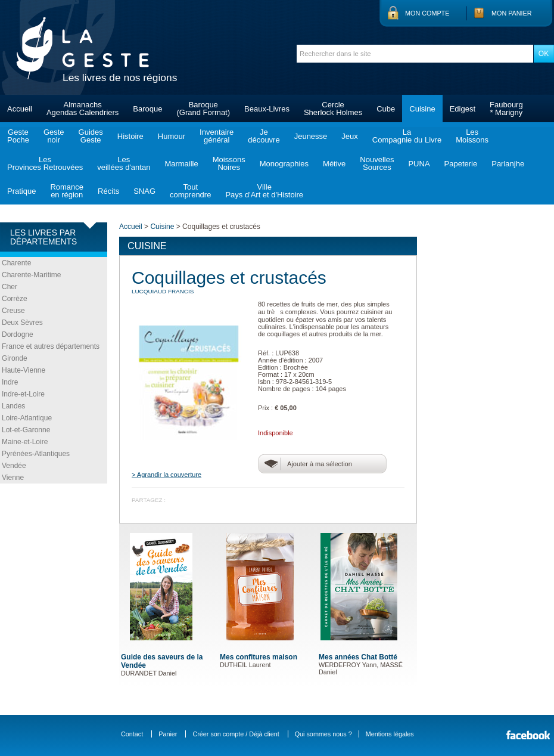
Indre (10, 382)
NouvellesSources (377, 163)
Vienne (13, 478)
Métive (334, 164)
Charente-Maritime (31, 275)
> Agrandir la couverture (166, 475)
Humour (172, 136)
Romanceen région (67, 191)
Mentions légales (390, 734)
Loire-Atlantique (27, 418)
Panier (168, 734)
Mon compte (427, 13)
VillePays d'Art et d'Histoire (264, 191)
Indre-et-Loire (23, 394)
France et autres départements (51, 346)
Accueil (20, 109)
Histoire (130, 136)
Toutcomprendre (190, 191)
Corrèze (15, 299)
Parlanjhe (508, 164)
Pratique (21, 191)
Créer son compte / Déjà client (236, 734)
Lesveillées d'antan (124, 163)
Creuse (13, 311)
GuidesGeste (91, 136)
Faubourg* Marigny (506, 109)
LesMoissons (472, 136)
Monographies (284, 164)
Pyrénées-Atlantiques (36, 454)
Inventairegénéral (217, 136)
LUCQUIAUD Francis (163, 291)
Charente (16, 263)
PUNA (419, 164)
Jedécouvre (264, 136)
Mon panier (512, 13)
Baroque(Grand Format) (203, 109)
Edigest (463, 109)
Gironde (15, 358)
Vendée (14, 466)
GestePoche (18, 136)
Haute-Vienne (24, 370)
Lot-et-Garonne (26, 430)
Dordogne (18, 334)
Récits (108, 191)
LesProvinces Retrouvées (45, 163)
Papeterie (461, 164)
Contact (132, 734)
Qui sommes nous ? (323, 734)
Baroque (147, 109)
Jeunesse (311, 136)
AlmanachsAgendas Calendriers (83, 109)
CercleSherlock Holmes (333, 109)
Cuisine (422, 109)
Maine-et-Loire (25, 442)
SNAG (144, 191)
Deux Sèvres (22, 323)
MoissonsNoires (229, 163)
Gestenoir (54, 136)
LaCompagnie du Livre (407, 136)
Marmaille (181, 164)
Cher (10, 287)
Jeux (349, 136)
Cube (386, 109)
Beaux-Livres (267, 109)
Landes (13, 406)
